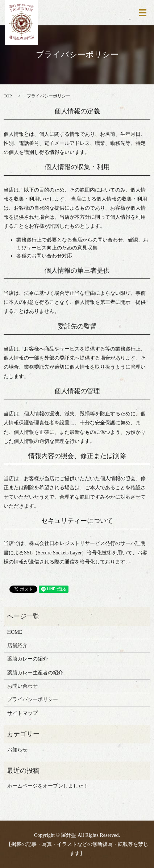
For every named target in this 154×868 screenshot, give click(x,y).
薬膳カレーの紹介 (28, 659)
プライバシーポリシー (33, 699)
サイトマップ (22, 713)
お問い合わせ (22, 686)
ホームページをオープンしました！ (48, 786)
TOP (8, 96)
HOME (15, 632)
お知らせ (17, 750)
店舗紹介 (17, 645)
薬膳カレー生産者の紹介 (35, 673)
